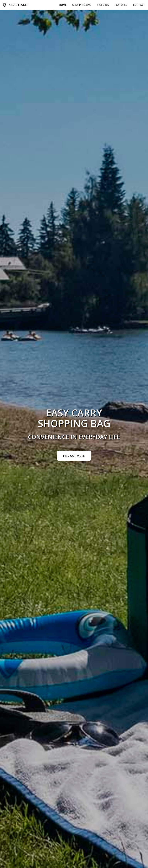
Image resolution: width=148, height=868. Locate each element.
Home (63, 5)
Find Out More (74, 456)
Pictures (103, 5)
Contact (139, 5)
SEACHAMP (19, 5)
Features (121, 5)
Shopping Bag (82, 5)
